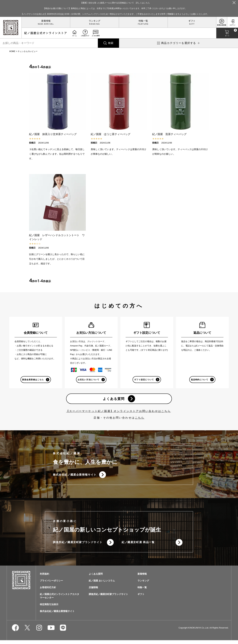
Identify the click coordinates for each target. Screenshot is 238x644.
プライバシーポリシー (51, 584)
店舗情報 (93, 591)
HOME (12, 51)
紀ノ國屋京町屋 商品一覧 (138, 546)
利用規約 (44, 578)
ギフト (192, 21)
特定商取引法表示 (49, 608)
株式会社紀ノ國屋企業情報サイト (75, 477)
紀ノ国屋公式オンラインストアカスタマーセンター (59, 600)
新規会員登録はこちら (33, 380)
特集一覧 (143, 21)
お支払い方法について (88, 380)
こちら (140, 419)
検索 (111, 43)
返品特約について (199, 380)
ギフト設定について (144, 380)
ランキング (95, 21)
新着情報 (46, 21)
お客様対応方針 (48, 591)
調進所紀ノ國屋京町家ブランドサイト (78, 546)
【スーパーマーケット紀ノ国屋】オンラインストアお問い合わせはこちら (119, 413)
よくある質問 (113, 400)
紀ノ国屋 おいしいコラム (102, 584)
